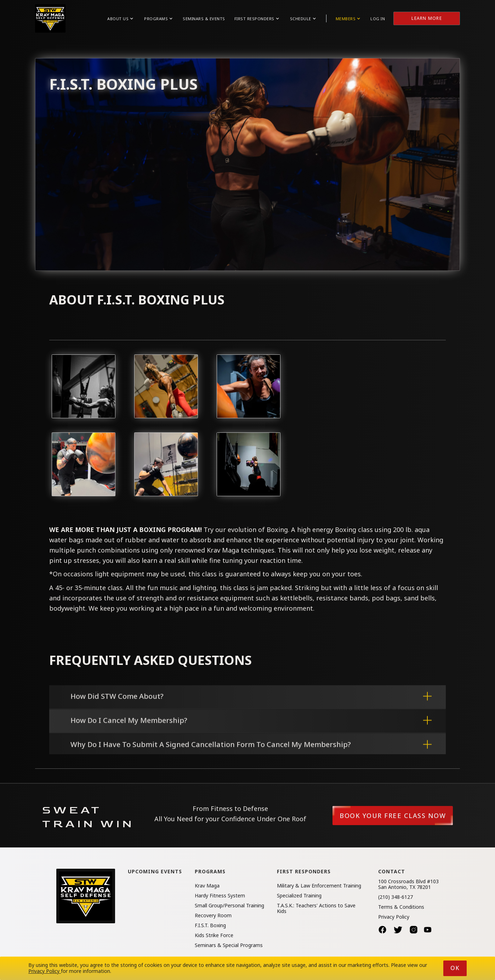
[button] (120, 19)
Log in (378, 19)
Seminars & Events (204, 19)
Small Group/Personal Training (229, 906)
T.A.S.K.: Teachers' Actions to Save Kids (316, 908)
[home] (50, 18)
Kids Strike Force (214, 935)
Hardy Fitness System (220, 896)
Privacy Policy (394, 917)
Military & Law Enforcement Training (319, 886)
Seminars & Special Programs (229, 945)
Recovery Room (213, 915)
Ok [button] (455, 968)
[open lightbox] (84, 386)
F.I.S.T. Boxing (210, 925)
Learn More (427, 18)
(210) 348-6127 (396, 897)
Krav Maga (207, 886)
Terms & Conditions (401, 907)
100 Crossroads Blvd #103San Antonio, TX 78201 (408, 884)
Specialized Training (299, 896)
